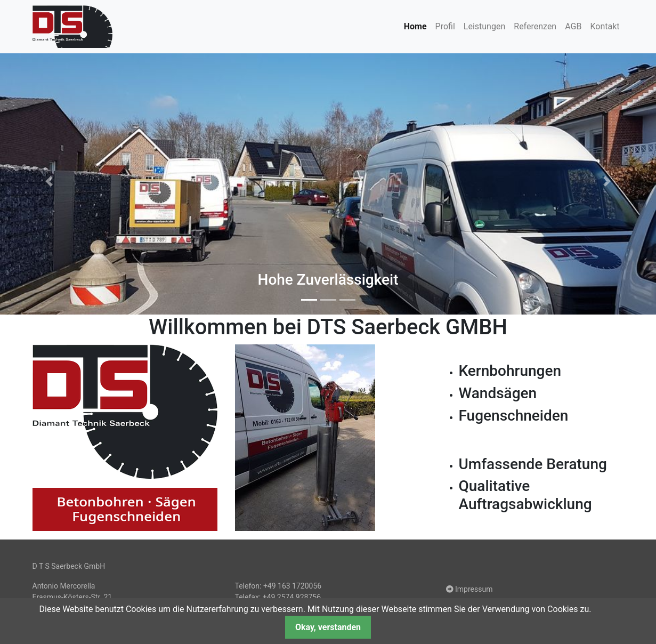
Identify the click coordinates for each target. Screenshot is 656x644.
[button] (49, 181)
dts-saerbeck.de (72, 27)
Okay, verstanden (328, 627)
